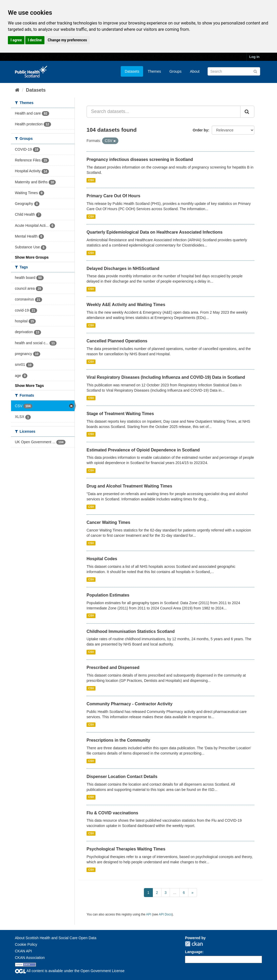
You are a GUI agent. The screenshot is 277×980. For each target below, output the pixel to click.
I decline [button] (35, 40)
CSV (91, 180)
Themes (154, 71)
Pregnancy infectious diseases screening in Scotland (140, 159)
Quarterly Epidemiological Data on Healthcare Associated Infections (155, 232)
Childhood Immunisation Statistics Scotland (131, 631)
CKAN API (24, 951)
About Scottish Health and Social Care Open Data (56, 938)
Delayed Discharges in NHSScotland (123, 269)
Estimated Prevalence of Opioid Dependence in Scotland (143, 450)
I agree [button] (16, 40)
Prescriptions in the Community (118, 740)
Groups (175, 71)
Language (194, 952)
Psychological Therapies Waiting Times (126, 849)
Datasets (132, 71)
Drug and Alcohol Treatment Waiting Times (129, 486)
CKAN (194, 944)
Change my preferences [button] (67, 40)
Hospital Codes (102, 559)
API (148, 914)
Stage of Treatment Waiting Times (120, 414)
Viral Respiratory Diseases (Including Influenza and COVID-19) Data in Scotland (166, 377)
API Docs (165, 914)
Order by (200, 130)
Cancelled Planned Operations (117, 341)
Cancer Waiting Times (108, 522)
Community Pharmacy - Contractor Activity (130, 704)
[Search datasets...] (163, 112)
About (195, 71)
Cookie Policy (26, 944)
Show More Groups (32, 257)
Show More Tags (29, 386)
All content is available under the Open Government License (70, 971)
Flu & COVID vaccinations (112, 813)
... (175, 893)
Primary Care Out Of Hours (114, 196)
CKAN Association (30, 958)
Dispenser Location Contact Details (122, 777)
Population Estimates (108, 595)
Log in (255, 57)
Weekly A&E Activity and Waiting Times (126, 305)
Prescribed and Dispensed (113, 668)
